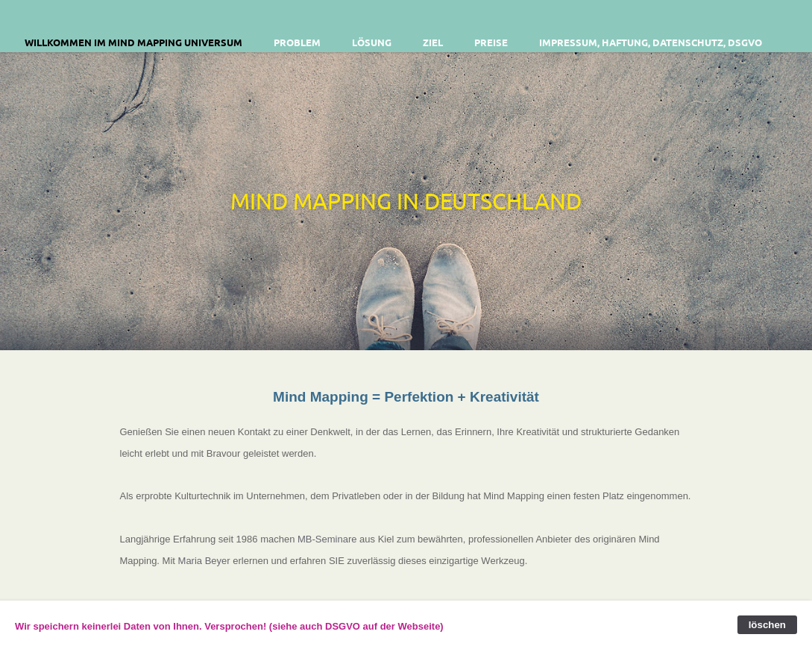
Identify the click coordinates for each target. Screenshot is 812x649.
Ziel (433, 42)
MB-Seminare (327, 539)
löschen (767, 625)
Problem (297, 42)
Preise (491, 42)
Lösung (372, 42)
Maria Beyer (204, 561)
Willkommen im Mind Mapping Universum (133, 42)
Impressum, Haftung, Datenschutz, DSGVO (651, 42)
